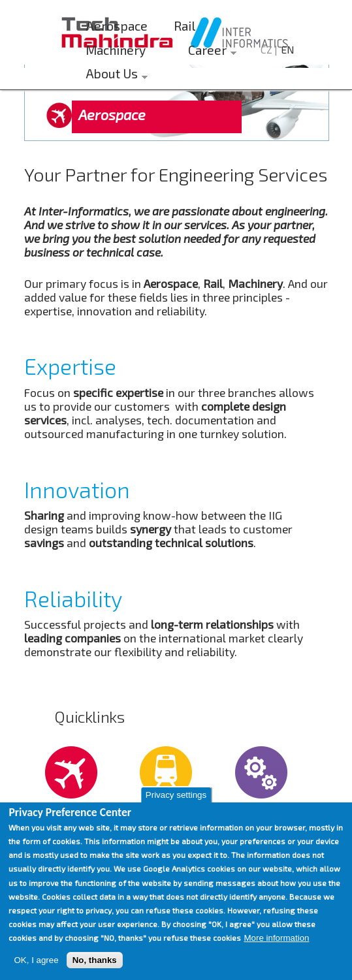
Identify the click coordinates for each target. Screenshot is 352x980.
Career (209, 52)
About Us (113, 75)
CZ (266, 50)
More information (276, 938)
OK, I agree (36, 960)
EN (287, 50)
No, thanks (95, 960)
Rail (184, 26)
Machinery (116, 50)
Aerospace (117, 26)
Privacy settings (176, 795)
